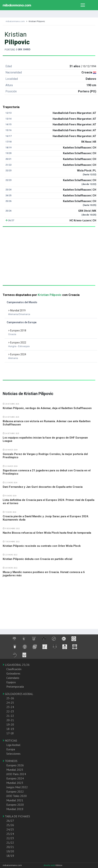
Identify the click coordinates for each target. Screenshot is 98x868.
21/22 (10, 842)
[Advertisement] (48, 260)
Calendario (13, 678)
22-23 (10, 711)
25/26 (10, 825)
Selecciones (13, 754)
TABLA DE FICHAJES (16, 816)
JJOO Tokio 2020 (17, 796)
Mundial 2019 (15, 809)
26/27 (10, 821)
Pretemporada (15, 687)
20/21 (10, 847)
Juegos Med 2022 (17, 787)
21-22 (10, 716)
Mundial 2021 (15, 800)
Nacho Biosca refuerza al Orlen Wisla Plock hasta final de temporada (47, 533)
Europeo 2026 (15, 765)
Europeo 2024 (15, 778)
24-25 (10, 703)
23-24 (10, 707)
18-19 (10, 729)
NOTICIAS (10, 740)
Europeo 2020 (15, 805)
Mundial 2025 (15, 770)
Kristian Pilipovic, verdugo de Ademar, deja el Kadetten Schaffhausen (47, 408)
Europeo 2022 (15, 791)
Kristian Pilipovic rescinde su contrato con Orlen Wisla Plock (42, 546)
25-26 (10, 698)
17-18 (10, 733)
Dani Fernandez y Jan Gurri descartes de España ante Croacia (43, 487)
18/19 (10, 856)
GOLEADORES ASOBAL (18, 694)
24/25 (10, 829)
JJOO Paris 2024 (16, 774)
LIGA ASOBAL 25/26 (16, 665)
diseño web (50, 865)
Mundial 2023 (15, 783)
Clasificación (14, 669)
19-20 (10, 724)
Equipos (11, 682)
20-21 (10, 720)
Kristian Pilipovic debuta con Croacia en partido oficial (37, 559)
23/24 (10, 834)
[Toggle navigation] (83, 5)
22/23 (10, 838)
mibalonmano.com (15, 21)
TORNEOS (10, 761)
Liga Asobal (13, 745)
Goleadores (13, 673)
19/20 (10, 851)
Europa (11, 749)
